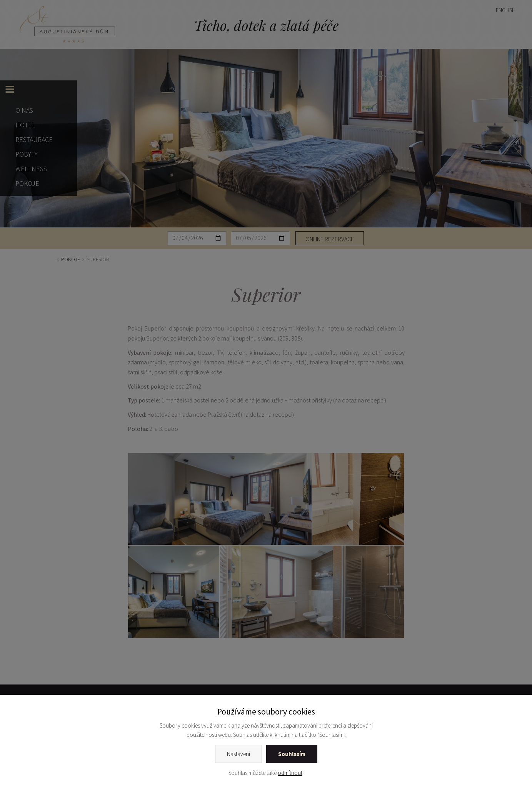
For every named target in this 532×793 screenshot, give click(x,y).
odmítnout (290, 773)
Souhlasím (292, 754)
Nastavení (238, 754)
